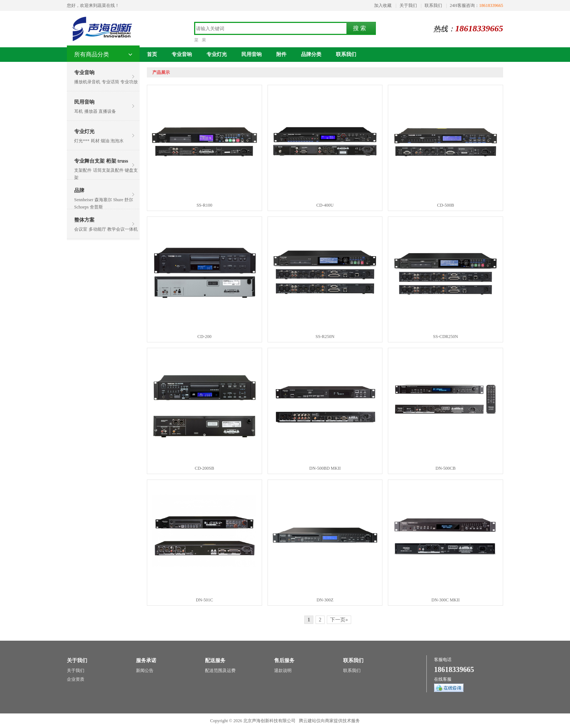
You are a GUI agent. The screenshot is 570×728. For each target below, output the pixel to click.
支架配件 (83, 170)
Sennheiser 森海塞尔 (93, 200)
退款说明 (283, 671)
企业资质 (76, 679)
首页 (152, 54)
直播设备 (107, 111)
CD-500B (445, 205)
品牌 (79, 190)
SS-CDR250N (445, 337)
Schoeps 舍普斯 (89, 207)
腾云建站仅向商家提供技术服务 (329, 721)
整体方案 (84, 220)
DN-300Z (325, 600)
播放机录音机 (87, 82)
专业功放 (129, 82)
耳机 (79, 111)
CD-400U (325, 205)
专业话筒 (111, 82)
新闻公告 (145, 671)
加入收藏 (383, 5)
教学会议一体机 (123, 229)
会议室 (81, 229)
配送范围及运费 (220, 671)
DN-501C (204, 600)
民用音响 (84, 102)
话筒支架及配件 (108, 170)
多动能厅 (97, 229)
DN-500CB (445, 468)
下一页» (339, 620)
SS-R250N (325, 337)
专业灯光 (84, 132)
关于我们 (408, 5)
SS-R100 (204, 205)
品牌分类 (311, 54)
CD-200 (204, 337)
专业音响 (84, 73)
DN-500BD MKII (325, 468)
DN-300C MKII (446, 600)
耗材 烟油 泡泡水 (107, 141)
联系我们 (433, 5)
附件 (281, 54)
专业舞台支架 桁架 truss (101, 161)
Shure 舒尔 (123, 200)
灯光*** (82, 141)
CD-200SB (204, 468)
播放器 (91, 111)
